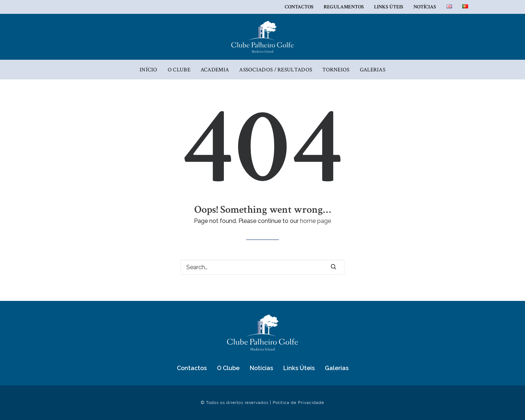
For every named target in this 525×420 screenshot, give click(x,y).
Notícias (425, 7)
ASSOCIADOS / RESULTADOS (276, 70)
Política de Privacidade (298, 403)
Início (149, 70)
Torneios (336, 70)
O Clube (179, 70)
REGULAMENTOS (344, 7)
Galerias (373, 70)
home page (316, 221)
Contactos (299, 7)
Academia (215, 70)
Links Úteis (389, 7)
